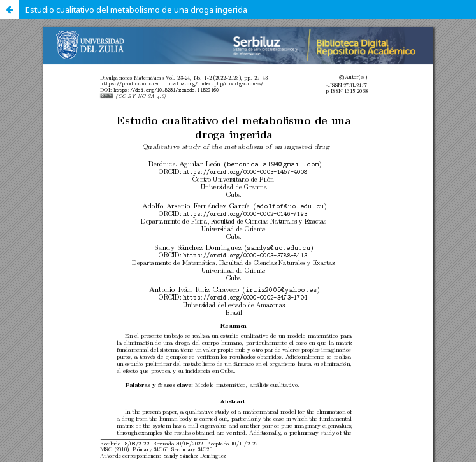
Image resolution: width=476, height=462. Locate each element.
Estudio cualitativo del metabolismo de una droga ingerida (136, 10)
